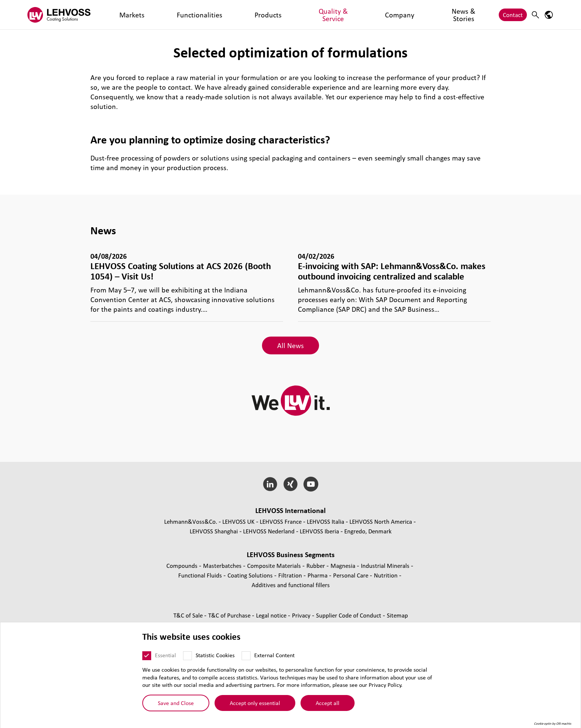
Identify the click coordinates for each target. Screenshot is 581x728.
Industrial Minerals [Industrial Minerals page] (386, 565)
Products (195, 15)
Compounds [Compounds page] (183, 565)
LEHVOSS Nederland (269, 531)
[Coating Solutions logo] (59, 15)
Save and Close (176, 703)
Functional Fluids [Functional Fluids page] (201, 575)
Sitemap (397, 615)
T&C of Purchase (230, 615)
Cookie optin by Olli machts (553, 724)
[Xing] (291, 484)
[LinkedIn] (270, 484)
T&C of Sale (189, 615)
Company (279, 15)
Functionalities (156, 15)
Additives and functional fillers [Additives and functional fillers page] (291, 585)
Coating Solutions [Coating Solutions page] (251, 575)
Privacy (302, 615)
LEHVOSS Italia (326, 521)
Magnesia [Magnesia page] (344, 565)
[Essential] (147, 656)
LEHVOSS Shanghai (214, 531)
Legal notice (272, 615)
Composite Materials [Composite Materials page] (275, 565)
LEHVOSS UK (238, 521)
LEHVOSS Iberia (319, 531)
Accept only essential (255, 703)
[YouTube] (311, 484)
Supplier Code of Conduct (349, 615)
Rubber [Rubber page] (316, 565)
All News (290, 345)
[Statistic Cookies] (187, 656)
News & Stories (319, 15)
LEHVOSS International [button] (290, 510)
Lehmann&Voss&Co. (191, 521)
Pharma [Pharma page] (318, 575)
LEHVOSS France (281, 521)
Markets (118, 15)
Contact (513, 15)
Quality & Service (236, 15)
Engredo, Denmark (368, 531)
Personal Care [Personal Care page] (351, 575)
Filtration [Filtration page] (291, 575)
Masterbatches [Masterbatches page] (223, 565)
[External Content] (246, 656)
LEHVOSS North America (381, 521)
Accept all (328, 703)
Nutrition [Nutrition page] (386, 575)
